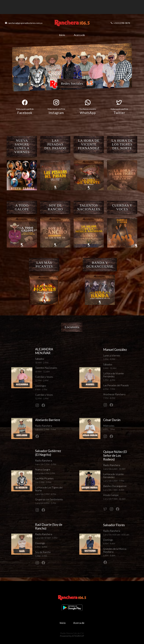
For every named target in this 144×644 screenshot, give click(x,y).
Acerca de (80, 35)
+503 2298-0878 (120, 23)
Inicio (62, 35)
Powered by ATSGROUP (72, 636)
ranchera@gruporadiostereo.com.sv (24, 23)
